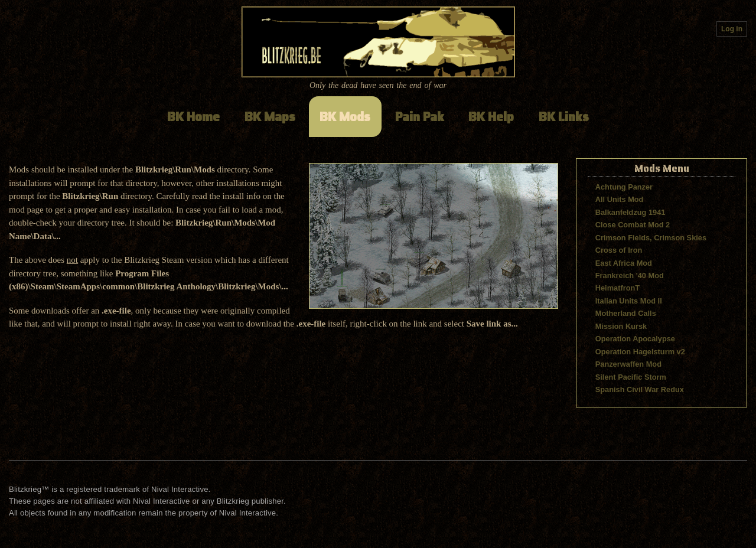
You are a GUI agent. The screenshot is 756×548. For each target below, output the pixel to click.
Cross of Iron (619, 250)
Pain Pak (420, 117)
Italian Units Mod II (629, 301)
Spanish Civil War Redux (640, 389)
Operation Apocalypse (635, 339)
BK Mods (345, 117)
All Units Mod (620, 199)
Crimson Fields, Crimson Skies (651, 238)
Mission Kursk (621, 326)
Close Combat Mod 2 (633, 225)
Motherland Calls (626, 313)
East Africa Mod (624, 263)
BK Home (193, 117)
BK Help (491, 117)
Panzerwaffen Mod (628, 364)
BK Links (564, 117)
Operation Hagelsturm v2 (640, 352)
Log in (732, 29)
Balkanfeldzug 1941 (630, 212)
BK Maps (270, 117)
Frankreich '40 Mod (630, 275)
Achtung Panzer (624, 187)
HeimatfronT (617, 288)
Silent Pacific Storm (631, 377)
